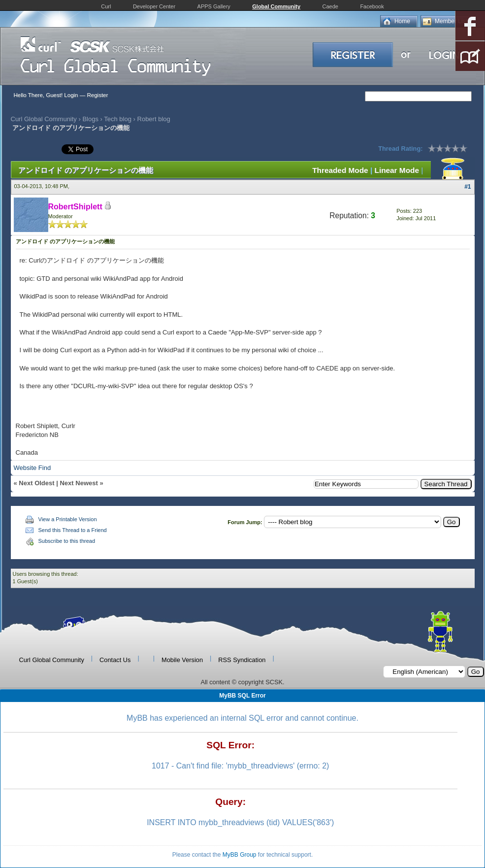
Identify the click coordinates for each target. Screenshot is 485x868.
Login (71, 95)
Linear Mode (397, 170)
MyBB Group (240, 855)
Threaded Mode (340, 170)
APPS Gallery (214, 6)
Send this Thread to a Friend (73, 530)
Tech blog (118, 119)
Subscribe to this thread (67, 541)
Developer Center (154, 6)
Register (97, 95)
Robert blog (154, 119)
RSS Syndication (242, 660)
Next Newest (79, 483)
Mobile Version (182, 660)
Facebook (372, 6)
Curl (106, 6)
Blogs (90, 119)
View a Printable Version (68, 519)
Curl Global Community (44, 119)
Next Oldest (36, 483)
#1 (468, 187)
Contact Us (115, 660)
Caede (330, 6)
